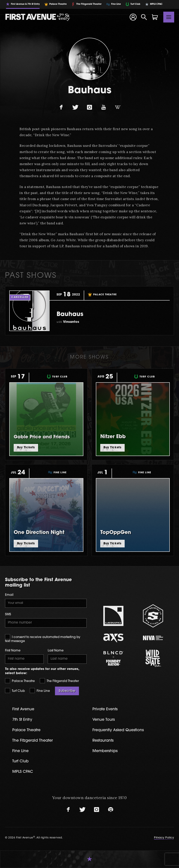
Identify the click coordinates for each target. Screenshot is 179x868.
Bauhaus (70, 314)
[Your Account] (133, 17)
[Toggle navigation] (169, 17)
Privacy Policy (164, 838)
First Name (13, 651)
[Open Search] (144, 17)
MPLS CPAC (23, 772)
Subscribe (67, 691)
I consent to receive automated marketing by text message (43, 638)
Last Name (56, 651)
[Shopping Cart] (155, 17)
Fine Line (40, 691)
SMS (8, 615)
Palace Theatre (20, 681)
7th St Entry (22, 720)
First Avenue (23, 709)
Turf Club (15, 691)
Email (9, 595)
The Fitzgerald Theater (59, 681)
